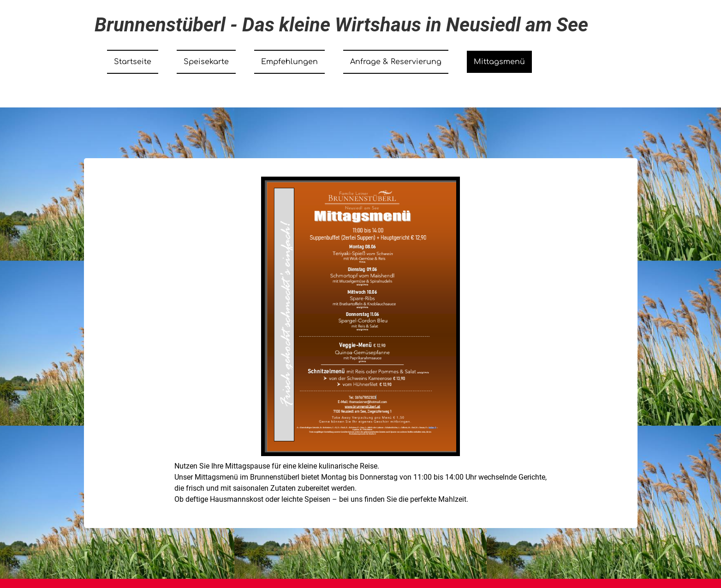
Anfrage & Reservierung (396, 62)
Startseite (133, 62)
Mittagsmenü (499, 62)
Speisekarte (206, 62)
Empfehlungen (289, 62)
